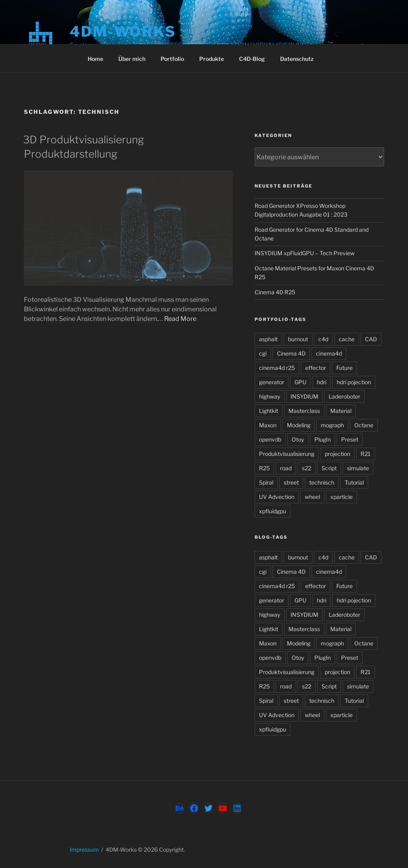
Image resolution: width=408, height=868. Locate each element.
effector (316, 368)
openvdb (270, 439)
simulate (358, 468)
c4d (323, 339)
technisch (322, 482)
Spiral (266, 482)
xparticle (341, 497)
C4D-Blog (252, 59)
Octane (364, 425)
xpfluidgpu (273, 511)
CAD (371, 339)
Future (344, 368)
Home (95, 59)
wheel (312, 497)
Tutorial (354, 482)
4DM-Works (123, 31)
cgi (263, 353)
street (291, 482)
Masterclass (304, 411)
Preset (350, 439)
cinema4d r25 (277, 368)
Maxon (268, 425)
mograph (332, 425)
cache (347, 339)
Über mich (132, 59)
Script (329, 468)
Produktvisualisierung (287, 454)
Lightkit (269, 411)
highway (270, 396)
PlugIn (323, 439)
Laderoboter (344, 396)
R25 (264, 468)
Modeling (299, 425)
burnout (298, 339)
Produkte (212, 59)
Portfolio (172, 59)
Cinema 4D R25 (275, 292)
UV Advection (277, 497)
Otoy (298, 439)
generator (272, 382)
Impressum (84, 849)
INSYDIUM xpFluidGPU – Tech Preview (305, 253)
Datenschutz (297, 59)
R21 (366, 454)
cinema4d (329, 353)
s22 (307, 468)
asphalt (268, 339)
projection (337, 454)
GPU (300, 382)
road (286, 468)
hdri (322, 382)
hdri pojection (354, 382)
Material (341, 411)
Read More (180, 319)
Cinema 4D (291, 353)
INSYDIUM (304, 396)
